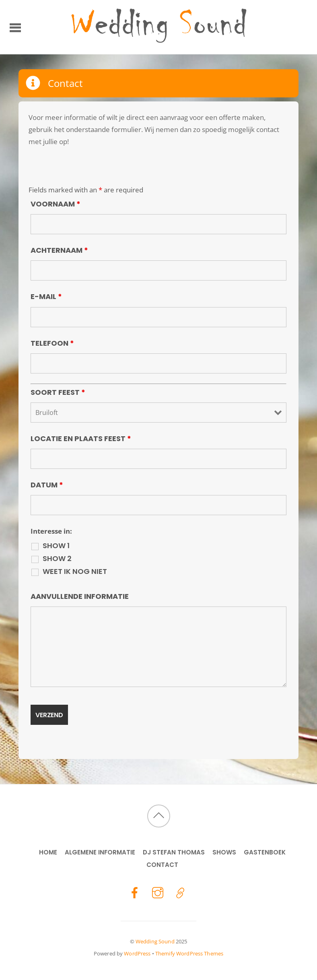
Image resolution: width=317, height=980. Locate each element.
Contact (162, 865)
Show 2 (57, 559)
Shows (224, 852)
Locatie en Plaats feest (81, 438)
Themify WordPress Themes (189, 953)
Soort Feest (58, 392)
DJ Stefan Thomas (174, 852)
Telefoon (52, 343)
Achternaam (59, 250)
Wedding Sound (155, 941)
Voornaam (56, 204)
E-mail (46, 296)
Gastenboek (265, 852)
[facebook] (135, 892)
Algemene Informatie (100, 852)
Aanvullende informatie (80, 596)
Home (48, 852)
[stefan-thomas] (181, 892)
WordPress (137, 953)
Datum (47, 485)
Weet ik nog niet (75, 571)
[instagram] (158, 892)
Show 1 (56, 546)
